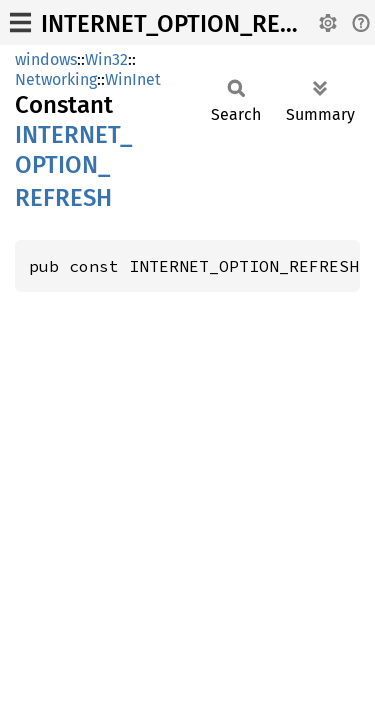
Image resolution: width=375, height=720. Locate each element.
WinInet (133, 79)
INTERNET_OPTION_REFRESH (195, 24)
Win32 (106, 59)
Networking (56, 79)
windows (46, 59)
